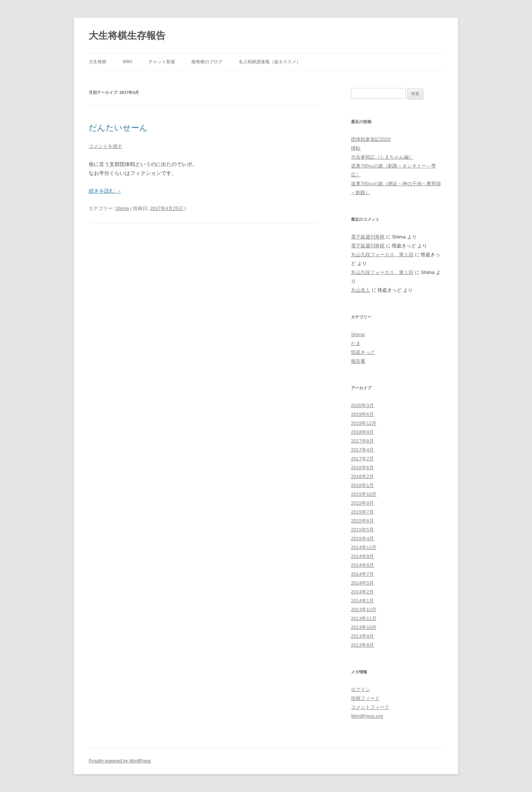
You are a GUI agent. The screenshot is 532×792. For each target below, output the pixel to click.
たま (356, 343)
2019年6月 (362, 414)
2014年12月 (364, 547)
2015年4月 (362, 539)
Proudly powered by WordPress (120, 761)
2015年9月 (362, 503)
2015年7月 (362, 512)
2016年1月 (362, 485)
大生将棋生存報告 (127, 35)
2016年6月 (362, 468)
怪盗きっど (363, 352)
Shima (122, 208)
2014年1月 (362, 601)
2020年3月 (362, 405)
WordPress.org (367, 716)
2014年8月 (362, 565)
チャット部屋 (162, 62)
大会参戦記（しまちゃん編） (382, 157)
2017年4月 (362, 450)
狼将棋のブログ (207, 62)
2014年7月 (362, 574)
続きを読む (105, 191)
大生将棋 (98, 62)
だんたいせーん (118, 128)
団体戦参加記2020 (371, 139)
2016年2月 (362, 476)
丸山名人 (361, 290)
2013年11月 (364, 618)
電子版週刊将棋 (368, 237)
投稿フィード (365, 698)
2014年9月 (362, 556)
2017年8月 (362, 441)
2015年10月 (364, 494)
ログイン (361, 689)
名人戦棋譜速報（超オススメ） (270, 62)
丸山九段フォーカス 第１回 (382, 255)
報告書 (358, 361)
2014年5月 (362, 583)
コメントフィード (370, 707)
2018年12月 (364, 423)
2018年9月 (362, 432)
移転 (356, 148)
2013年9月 (362, 636)
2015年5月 (362, 530)
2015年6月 (362, 521)
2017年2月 (362, 459)
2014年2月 (362, 592)
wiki (127, 62)
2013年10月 (364, 627)
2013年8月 (362, 645)
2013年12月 (364, 610)
